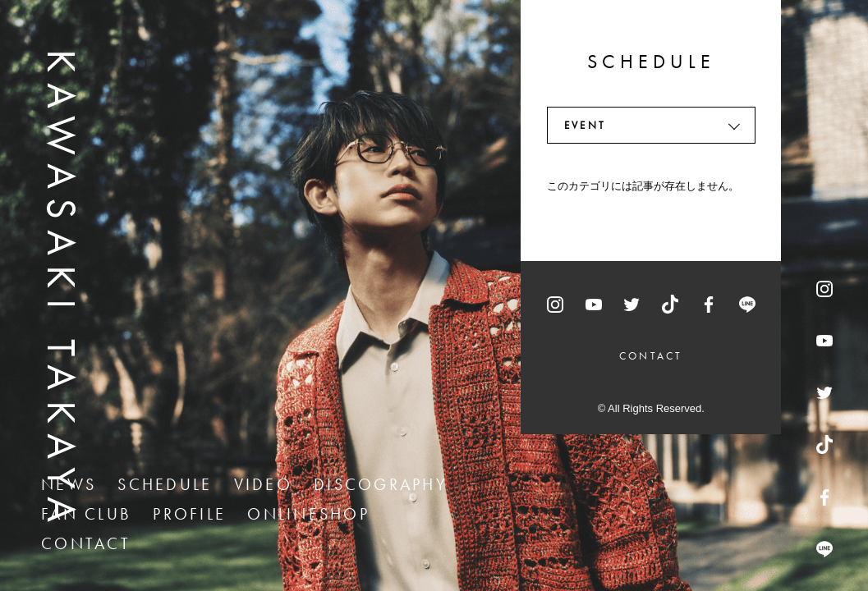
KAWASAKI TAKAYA (62, 291)
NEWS (69, 484)
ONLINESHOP (308, 514)
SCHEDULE (165, 484)
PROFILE (189, 514)
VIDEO (263, 484)
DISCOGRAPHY (381, 484)
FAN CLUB (86, 514)
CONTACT (86, 543)
